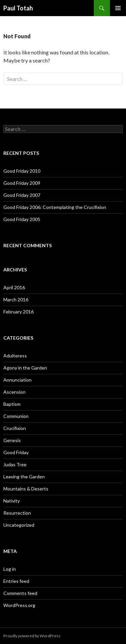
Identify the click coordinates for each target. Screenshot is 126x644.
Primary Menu (118, 8)
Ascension (14, 392)
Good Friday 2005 (22, 219)
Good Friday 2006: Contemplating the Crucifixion (55, 207)
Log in (10, 569)
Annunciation (17, 380)
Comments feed (20, 593)
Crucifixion (15, 428)
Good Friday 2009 (22, 183)
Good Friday (16, 452)
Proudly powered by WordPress (32, 636)
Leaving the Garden (24, 477)
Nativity (12, 501)
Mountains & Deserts (26, 489)
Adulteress (15, 356)
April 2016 (14, 287)
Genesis (12, 440)
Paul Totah (18, 8)
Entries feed (16, 581)
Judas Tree (15, 464)
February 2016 (18, 312)
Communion (16, 416)
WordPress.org (19, 605)
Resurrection (17, 513)
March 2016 (16, 299)
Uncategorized (19, 525)
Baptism (12, 404)
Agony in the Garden (25, 368)
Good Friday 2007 (22, 195)
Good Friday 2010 (22, 171)
